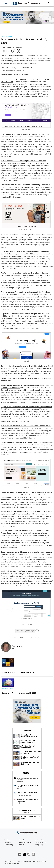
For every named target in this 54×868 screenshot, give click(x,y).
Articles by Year (39, 840)
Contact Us (7, 842)
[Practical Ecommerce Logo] (27, 3)
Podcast (22, 845)
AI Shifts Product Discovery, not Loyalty (27, 753)
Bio (13, 649)
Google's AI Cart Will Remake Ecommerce (24, 742)
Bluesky (30, 854)
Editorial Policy (8, 845)
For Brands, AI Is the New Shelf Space (26, 764)
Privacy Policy (39, 845)
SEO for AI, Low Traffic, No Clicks (27, 818)
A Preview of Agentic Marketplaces (25, 747)
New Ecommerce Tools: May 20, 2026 (27, 758)
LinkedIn (21, 854)
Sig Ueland (18, 47)
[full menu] (6, 4)
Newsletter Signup (25, 842)
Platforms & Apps (6, 36)
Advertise (22, 840)
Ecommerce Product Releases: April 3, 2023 (19, 693)
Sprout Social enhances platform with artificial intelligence (24, 366)
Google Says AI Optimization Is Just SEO (26, 736)
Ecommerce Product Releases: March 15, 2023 (20, 672)
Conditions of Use (40, 842)
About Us (7, 840)
